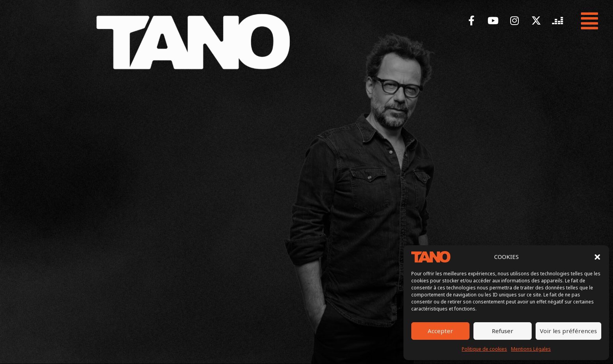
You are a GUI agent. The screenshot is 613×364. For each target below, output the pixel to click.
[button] (597, 257)
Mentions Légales (531, 349)
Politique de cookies (484, 349)
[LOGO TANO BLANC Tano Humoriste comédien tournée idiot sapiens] (193, 41)
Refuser (503, 331)
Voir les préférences (568, 331)
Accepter (440, 331)
